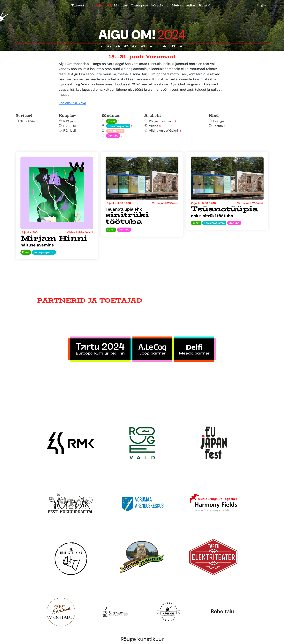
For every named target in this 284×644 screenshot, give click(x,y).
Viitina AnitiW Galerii (163, 131)
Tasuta (217, 126)
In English (261, 5)
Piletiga (217, 121)
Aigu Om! (142, 35)
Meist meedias (184, 5)
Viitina (153, 126)
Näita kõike (25, 121)
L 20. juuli (68, 126)
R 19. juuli (67, 121)
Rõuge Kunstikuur (160, 121)
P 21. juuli (67, 131)
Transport (140, 5)
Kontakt (206, 5)
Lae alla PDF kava (72, 103)
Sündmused (101, 5)
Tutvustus (80, 5)
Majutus (121, 5)
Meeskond (160, 5)
